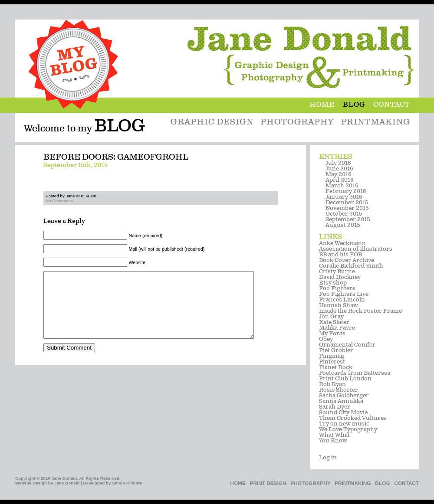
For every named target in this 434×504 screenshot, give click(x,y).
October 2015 (344, 214)
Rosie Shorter (339, 390)
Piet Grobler (336, 351)
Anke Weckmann (342, 244)
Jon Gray (331, 317)
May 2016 (339, 175)
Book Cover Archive (347, 260)
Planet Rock (336, 368)
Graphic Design (212, 123)
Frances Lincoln (342, 300)
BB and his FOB (340, 255)
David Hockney (340, 277)
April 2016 (340, 180)
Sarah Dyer (335, 407)
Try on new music (344, 424)
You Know (333, 441)
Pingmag (332, 356)
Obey (326, 339)
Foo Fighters (337, 289)
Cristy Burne (337, 272)
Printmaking (376, 123)
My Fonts (332, 334)
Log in (328, 458)
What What (334, 435)
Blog (358, 105)
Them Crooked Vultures (353, 418)
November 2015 (347, 208)
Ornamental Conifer (347, 345)
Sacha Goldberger (344, 396)
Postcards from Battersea (355, 373)
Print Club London (345, 379)
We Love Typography (348, 430)
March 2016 (342, 186)
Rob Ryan (332, 385)
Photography (297, 123)
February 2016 (346, 191)
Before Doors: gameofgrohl (116, 158)
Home (326, 105)
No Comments (59, 201)
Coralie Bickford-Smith (351, 266)
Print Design (268, 483)
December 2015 (347, 203)
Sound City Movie (343, 413)
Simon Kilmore (127, 483)
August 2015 (343, 225)
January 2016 (344, 197)
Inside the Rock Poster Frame (360, 311)
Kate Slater (334, 322)
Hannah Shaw (339, 306)
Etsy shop (333, 283)
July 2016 (338, 163)
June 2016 (339, 169)
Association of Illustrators (356, 249)
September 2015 (348, 220)
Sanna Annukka (341, 401)
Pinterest (332, 362)
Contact (392, 105)
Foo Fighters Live (344, 294)
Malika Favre (337, 328)
